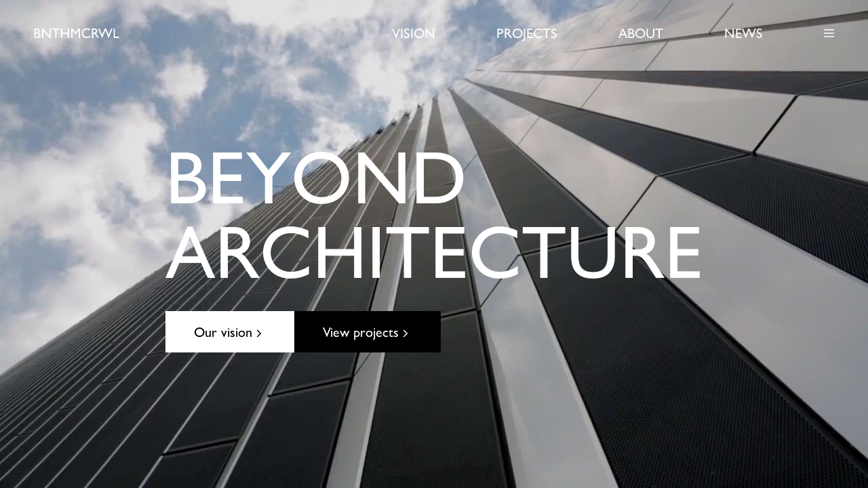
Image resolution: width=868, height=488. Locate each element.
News (744, 33)
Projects (527, 33)
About (641, 33)
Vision (414, 33)
